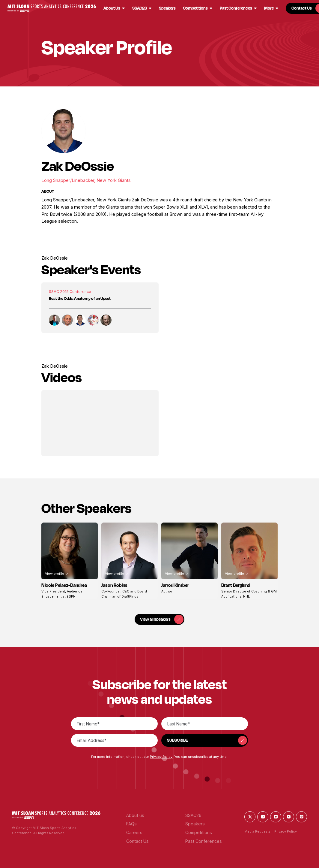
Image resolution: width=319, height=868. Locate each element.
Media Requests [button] (257, 832)
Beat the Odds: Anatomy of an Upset (80, 298)
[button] (52, 8)
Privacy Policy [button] (161, 757)
